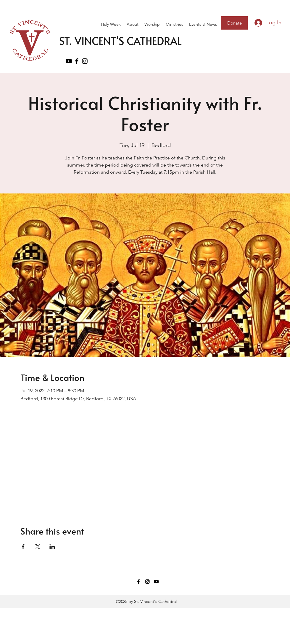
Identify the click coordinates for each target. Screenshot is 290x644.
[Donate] (234, 23)
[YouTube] (69, 61)
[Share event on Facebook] (23, 547)
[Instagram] (147, 582)
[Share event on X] (38, 547)
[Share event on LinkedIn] (52, 547)
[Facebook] (77, 61)
